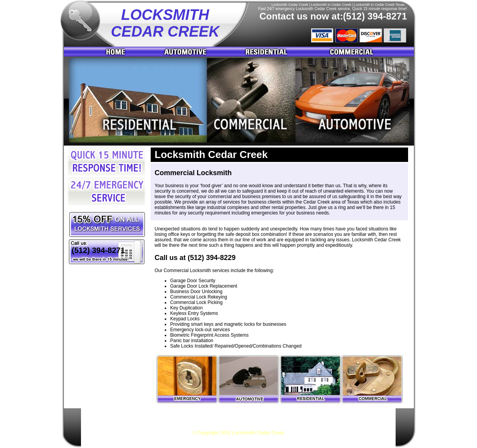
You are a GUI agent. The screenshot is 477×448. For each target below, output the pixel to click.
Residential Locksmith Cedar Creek (275, 416)
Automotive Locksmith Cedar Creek (188, 416)
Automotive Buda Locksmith (190, 52)
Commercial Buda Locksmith (362, 52)
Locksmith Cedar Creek (114, 416)
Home (107, 52)
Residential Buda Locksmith (270, 52)
